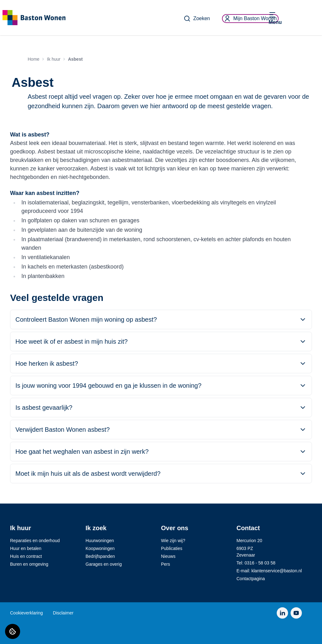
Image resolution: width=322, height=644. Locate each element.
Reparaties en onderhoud (35, 541)
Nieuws (168, 556)
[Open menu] (275, 19)
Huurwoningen (100, 541)
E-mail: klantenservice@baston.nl (269, 571)
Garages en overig (104, 564)
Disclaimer (63, 613)
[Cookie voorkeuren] (13, 631)
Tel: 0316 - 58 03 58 (256, 563)
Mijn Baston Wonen (250, 19)
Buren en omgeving (29, 564)
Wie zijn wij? (173, 541)
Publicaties (172, 548)
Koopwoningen (100, 548)
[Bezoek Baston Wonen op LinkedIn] (282, 613)
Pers (166, 564)
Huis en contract (26, 556)
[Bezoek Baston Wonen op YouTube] (296, 613)
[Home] (38, 18)
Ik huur (54, 59)
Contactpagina (251, 579)
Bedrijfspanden (100, 556)
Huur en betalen (26, 548)
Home (33, 59)
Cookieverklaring (26, 613)
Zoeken (197, 19)
